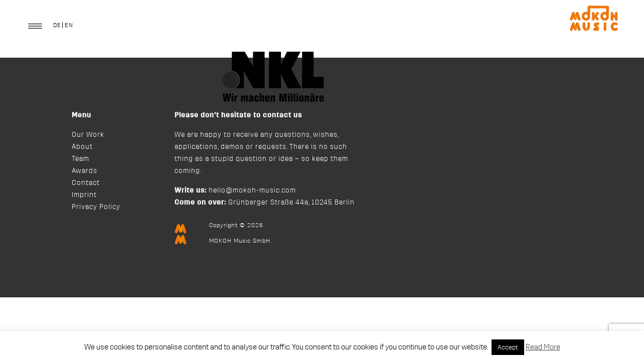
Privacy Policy (96, 207)
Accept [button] (508, 347)
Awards (85, 171)
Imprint (84, 195)
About (82, 147)
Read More (543, 347)
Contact (86, 183)
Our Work (88, 135)
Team (80, 159)
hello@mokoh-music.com (252, 191)
